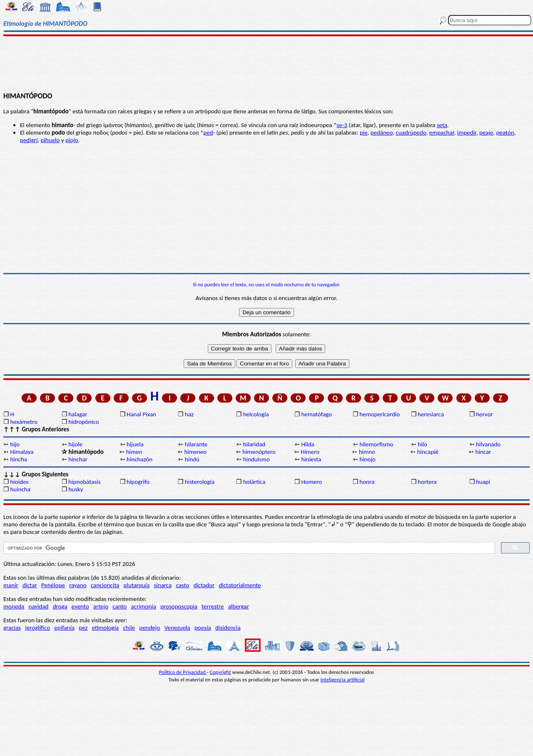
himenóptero (259, 452)
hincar (483, 452)
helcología (256, 414)
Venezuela (177, 628)
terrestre (213, 606)
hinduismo (257, 459)
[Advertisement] (267, 63)
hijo (15, 444)
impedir (467, 133)
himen (134, 452)
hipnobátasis (84, 482)
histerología (200, 482)
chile (129, 628)
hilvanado (488, 444)
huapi (483, 482)
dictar (30, 585)
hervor (484, 414)
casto (182, 585)
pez (83, 628)
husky (76, 489)
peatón (505, 133)
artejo (101, 606)
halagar (78, 414)
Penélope (53, 585)
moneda (14, 606)
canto (120, 606)
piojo (72, 140)
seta (442, 125)
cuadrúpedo (411, 133)
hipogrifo (138, 482)
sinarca (163, 585)
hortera (427, 482)
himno (367, 452)
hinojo (367, 459)
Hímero (310, 452)
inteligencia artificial (343, 680)
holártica (254, 482)
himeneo (195, 452)
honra (367, 482)
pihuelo (50, 140)
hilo (422, 444)
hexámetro (24, 422)
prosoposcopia (179, 606)
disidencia (228, 628)
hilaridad (254, 444)
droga (60, 606)
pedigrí (29, 140)
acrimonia (143, 606)
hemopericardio (380, 414)
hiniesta (311, 459)
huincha (20, 489)
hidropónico (83, 422)
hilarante (196, 444)
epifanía (64, 628)
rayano (78, 585)
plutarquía (137, 585)
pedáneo (382, 133)
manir (11, 585)
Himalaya (22, 452)
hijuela (135, 444)
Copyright (220, 672)
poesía (203, 628)
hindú (192, 459)
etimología (106, 628)
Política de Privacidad (183, 672)
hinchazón (139, 459)
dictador (204, 585)
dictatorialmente (240, 585)
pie (364, 133)
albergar (239, 606)
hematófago (316, 414)
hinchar (78, 459)
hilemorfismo (376, 444)
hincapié (428, 452)
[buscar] (248, 548)
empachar (442, 133)
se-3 (342, 125)
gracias (12, 628)
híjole (75, 444)
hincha (19, 459)
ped (208, 133)
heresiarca (431, 414)
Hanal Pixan (141, 414)
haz (189, 414)
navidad (39, 606)
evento (80, 606)
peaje (486, 133)
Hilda (308, 444)
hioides (19, 482)
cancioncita (105, 585)
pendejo (149, 628)
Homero (311, 482)
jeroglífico (37, 628)
